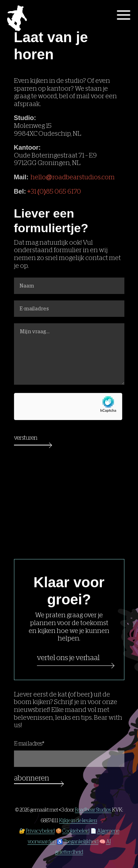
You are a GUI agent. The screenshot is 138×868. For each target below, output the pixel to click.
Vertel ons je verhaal (68, 658)
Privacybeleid (40, 831)
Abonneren (32, 778)
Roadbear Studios (93, 810)
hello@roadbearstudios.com (73, 177)
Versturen (26, 438)
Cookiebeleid (76, 831)
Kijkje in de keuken (78, 820)
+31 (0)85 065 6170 (54, 191)
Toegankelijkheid (81, 842)
